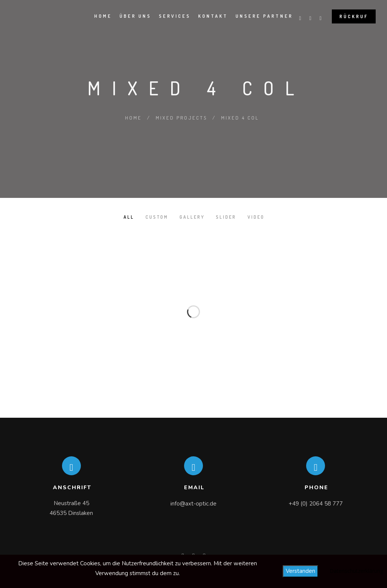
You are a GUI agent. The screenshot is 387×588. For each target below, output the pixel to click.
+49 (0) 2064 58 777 (316, 504)
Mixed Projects (181, 118)
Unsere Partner (264, 16)
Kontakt (213, 16)
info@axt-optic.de (193, 504)
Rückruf (354, 16)
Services (175, 16)
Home (103, 16)
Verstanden (300, 571)
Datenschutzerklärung (356, 571)
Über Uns (135, 16)
